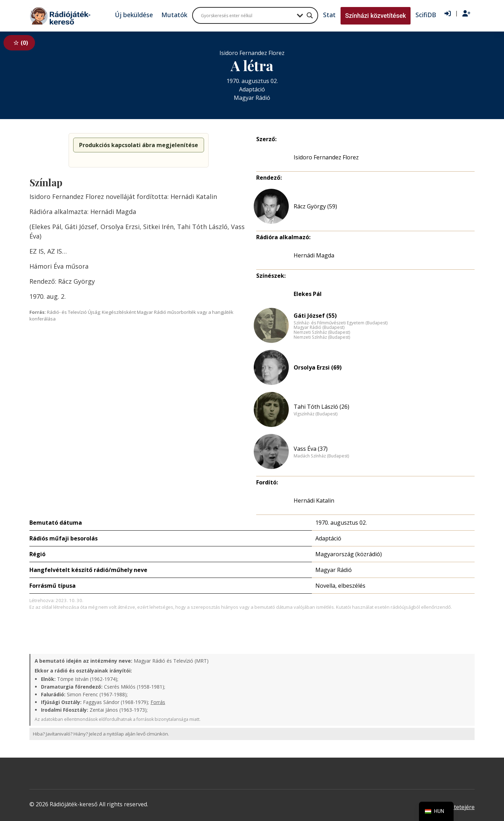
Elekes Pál (308, 294)
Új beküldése (134, 15)
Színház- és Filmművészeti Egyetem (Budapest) (341, 323)
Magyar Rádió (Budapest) (319, 327)
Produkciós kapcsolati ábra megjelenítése (139, 145)
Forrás (158, 702)
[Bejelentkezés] (448, 14)
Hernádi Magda (314, 255)
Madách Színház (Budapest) (321, 456)
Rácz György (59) (315, 206)
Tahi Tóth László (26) (321, 407)
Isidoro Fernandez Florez (326, 157)
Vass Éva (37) (311, 449)
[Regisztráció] (466, 14)
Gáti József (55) (315, 316)
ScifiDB (426, 15)
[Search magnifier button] (310, 15)
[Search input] (247, 15)
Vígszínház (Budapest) (316, 414)
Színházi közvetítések (376, 16)
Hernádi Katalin (314, 501)
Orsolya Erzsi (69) (318, 367)
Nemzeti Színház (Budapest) (322, 332)
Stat (329, 15)
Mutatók (174, 15)
